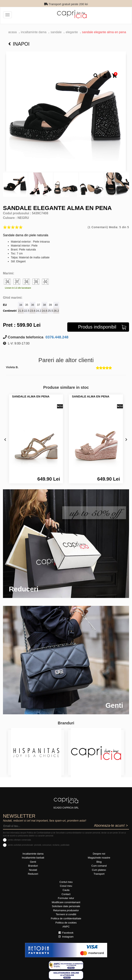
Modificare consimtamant (66, 902)
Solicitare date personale (66, 906)
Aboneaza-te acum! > (111, 826)
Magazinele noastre (99, 858)
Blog (99, 862)
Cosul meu (66, 886)
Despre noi (99, 854)
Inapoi (19, 44)
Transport (99, 874)
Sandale (56, 32)
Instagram (66, 937)
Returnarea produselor (66, 910)
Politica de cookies (66, 923)
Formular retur (66, 898)
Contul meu (66, 882)
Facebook (66, 933)
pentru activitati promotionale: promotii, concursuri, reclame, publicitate (39, 845)
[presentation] (5, 440)
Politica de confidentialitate (66, 918)
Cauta (66, 890)
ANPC (66, 927)
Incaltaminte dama (34, 32)
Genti (33, 862)
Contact (66, 894)
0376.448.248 (56, 337)
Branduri (33, 866)
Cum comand (99, 866)
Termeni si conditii (66, 914)
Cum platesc (99, 870)
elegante (72, 32)
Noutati (33, 870)
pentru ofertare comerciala (19, 840)
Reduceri (33, 874)
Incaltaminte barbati (33, 858)
